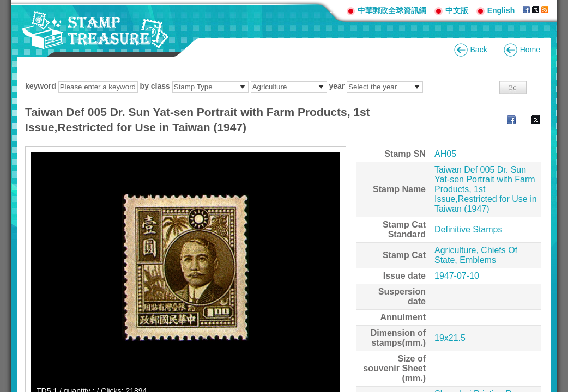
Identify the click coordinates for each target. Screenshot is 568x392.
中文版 (457, 10)
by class (155, 86)
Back (479, 50)
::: (334, 10)
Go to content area (6, 6)
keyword (41, 86)
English (501, 10)
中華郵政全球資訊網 (392, 10)
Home (530, 50)
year (337, 86)
